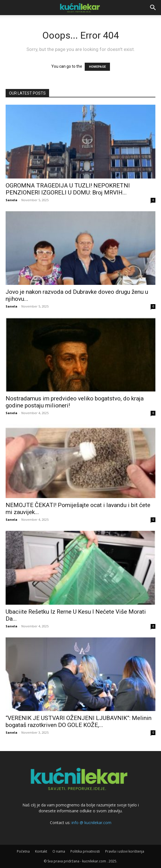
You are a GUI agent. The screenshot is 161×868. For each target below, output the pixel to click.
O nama (59, 851)
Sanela (12, 200)
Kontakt (41, 851)
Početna (23, 851)
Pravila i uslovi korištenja (125, 851)
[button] (153, 8)
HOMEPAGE (97, 67)
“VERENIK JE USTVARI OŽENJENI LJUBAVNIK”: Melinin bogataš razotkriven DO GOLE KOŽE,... (79, 722)
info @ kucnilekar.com (91, 823)
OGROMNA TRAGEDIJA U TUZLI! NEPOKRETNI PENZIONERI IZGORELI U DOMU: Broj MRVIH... (68, 189)
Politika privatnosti (85, 851)
